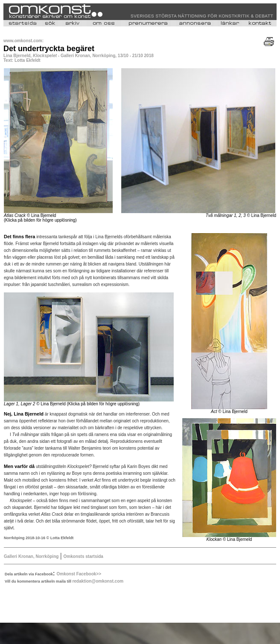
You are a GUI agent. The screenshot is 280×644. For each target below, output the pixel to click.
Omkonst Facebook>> (79, 574)
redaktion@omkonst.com (98, 581)
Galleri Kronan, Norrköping (31, 556)
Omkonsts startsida (83, 556)
